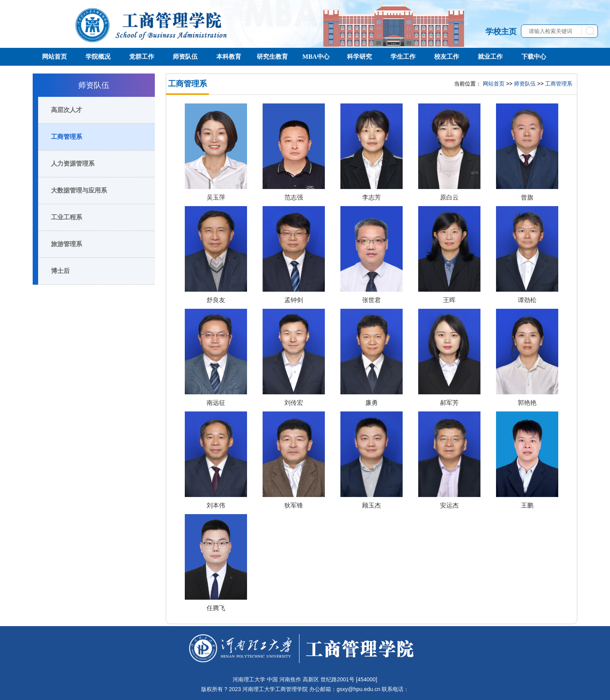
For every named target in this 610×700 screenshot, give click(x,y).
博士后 (60, 271)
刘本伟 (216, 505)
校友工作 (447, 57)
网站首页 (54, 57)
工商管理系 (67, 137)
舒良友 (216, 300)
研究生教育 (272, 57)
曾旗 (527, 197)
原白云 (449, 197)
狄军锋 (294, 505)
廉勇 (372, 403)
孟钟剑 (294, 300)
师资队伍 (185, 57)
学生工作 (403, 57)
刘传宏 (294, 403)
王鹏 (527, 505)
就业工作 (490, 57)
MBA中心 (316, 57)
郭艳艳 (527, 403)
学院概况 (98, 57)
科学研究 (359, 57)
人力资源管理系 (73, 164)
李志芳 (372, 197)
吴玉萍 (216, 197)
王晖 (449, 300)
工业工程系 (67, 217)
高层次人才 (67, 110)
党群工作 (142, 57)
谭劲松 (527, 300)
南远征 (216, 403)
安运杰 (449, 505)
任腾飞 (216, 608)
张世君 (372, 300)
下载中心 (534, 57)
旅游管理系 (67, 244)
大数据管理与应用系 (79, 190)
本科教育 (229, 57)
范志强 (294, 197)
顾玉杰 (372, 505)
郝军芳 (449, 403)
